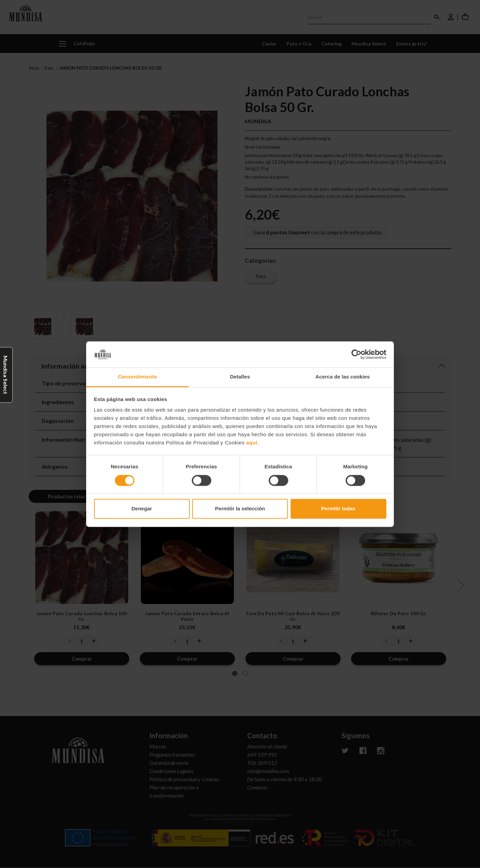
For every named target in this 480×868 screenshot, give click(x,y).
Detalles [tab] (240, 377)
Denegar (142, 509)
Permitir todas (338, 509)
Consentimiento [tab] (138, 377)
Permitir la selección (240, 509)
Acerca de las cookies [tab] (343, 377)
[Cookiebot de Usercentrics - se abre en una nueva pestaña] (356, 354)
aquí (252, 443)
